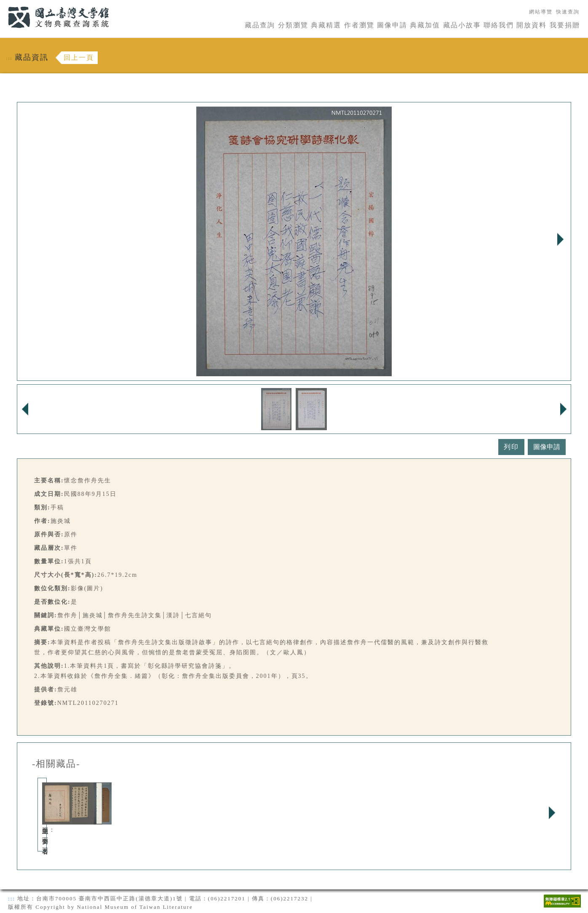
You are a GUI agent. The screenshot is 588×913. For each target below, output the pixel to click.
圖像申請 (392, 25)
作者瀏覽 (359, 25)
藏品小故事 (462, 25)
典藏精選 (326, 25)
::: (3, 5)
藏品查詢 (260, 25)
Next (560, 239)
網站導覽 (541, 12)
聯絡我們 (499, 25)
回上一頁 (79, 58)
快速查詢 (568, 12)
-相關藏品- (56, 764)
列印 (511, 447)
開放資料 (532, 25)
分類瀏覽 (293, 25)
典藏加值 (425, 25)
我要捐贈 (565, 25)
